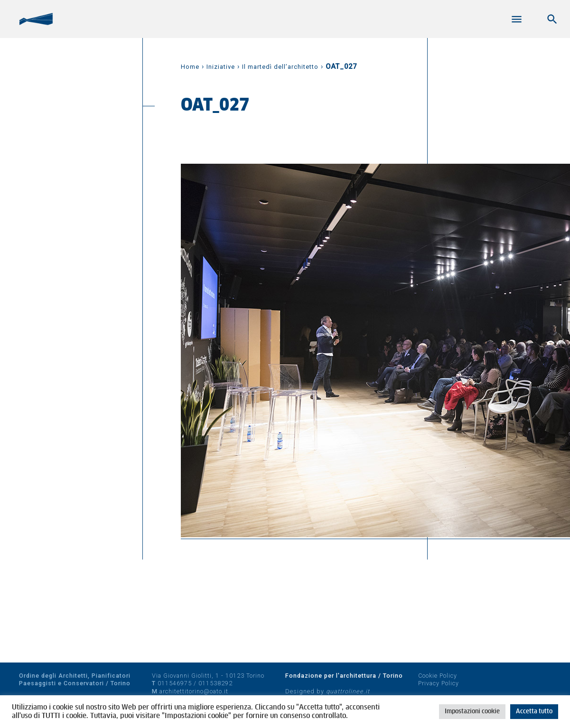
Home (190, 67)
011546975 (175, 683)
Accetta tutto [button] (534, 712)
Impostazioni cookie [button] (472, 712)
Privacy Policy (439, 683)
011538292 (215, 683)
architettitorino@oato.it (194, 691)
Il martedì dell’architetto (280, 67)
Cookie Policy (438, 676)
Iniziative (221, 67)
